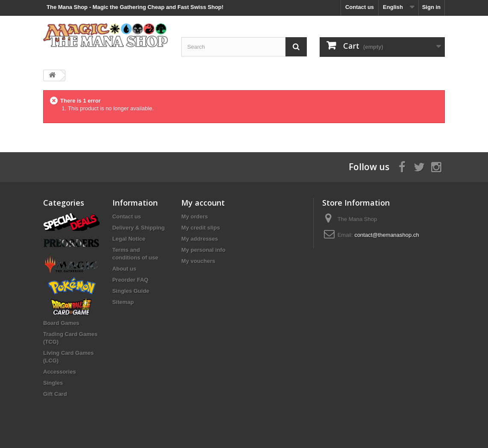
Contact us (360, 7)
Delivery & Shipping (139, 228)
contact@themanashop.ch (387, 235)
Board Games (61, 323)
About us (124, 269)
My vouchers (198, 261)
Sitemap (123, 302)
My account (203, 203)
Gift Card (55, 394)
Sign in (431, 7)
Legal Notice (129, 239)
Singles (53, 383)
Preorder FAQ (131, 280)
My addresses (200, 239)
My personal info (203, 250)
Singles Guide (131, 291)
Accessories (60, 372)
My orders (194, 217)
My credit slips (200, 228)
